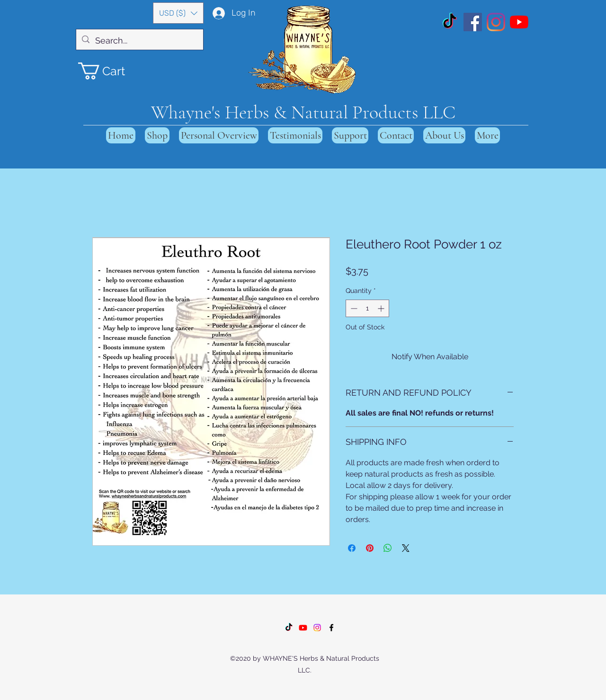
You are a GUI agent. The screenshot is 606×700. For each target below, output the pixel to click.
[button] (178, 13)
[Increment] (382, 308)
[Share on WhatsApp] (388, 548)
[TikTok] (450, 22)
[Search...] (139, 41)
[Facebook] (473, 22)
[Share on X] (406, 548)
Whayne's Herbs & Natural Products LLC (303, 112)
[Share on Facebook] (352, 548)
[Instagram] (496, 22)
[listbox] (178, 13)
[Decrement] (353, 308)
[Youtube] (303, 628)
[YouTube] (519, 22)
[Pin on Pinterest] (370, 548)
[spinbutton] (367, 308)
